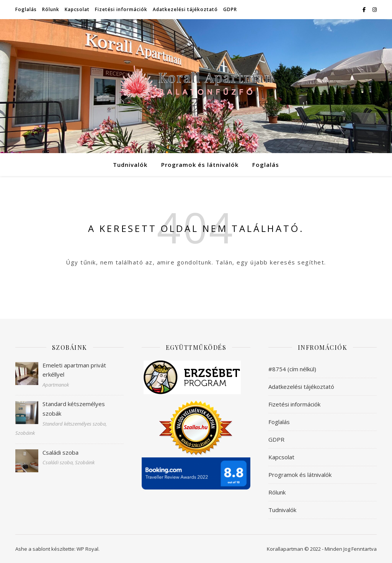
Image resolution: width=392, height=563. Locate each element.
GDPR (230, 9)
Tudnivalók (130, 165)
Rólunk (51, 9)
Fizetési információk (121, 9)
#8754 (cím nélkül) (292, 369)
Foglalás (26, 9)
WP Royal (87, 549)
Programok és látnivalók (200, 165)
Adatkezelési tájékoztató (185, 9)
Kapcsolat (77, 9)
